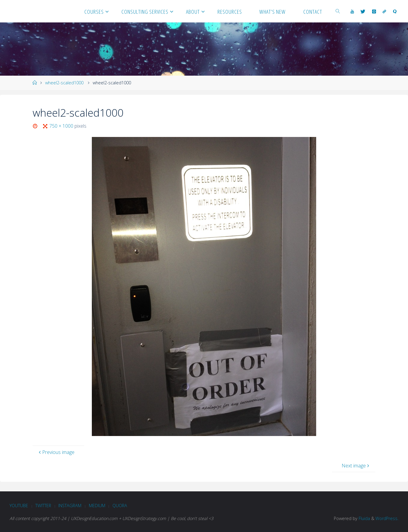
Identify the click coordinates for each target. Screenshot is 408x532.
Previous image (56, 452)
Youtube (19, 506)
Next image (356, 466)
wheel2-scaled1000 (64, 83)
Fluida (364, 518)
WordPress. (387, 518)
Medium (97, 506)
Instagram (70, 506)
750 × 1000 (62, 126)
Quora (120, 506)
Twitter (43, 506)
